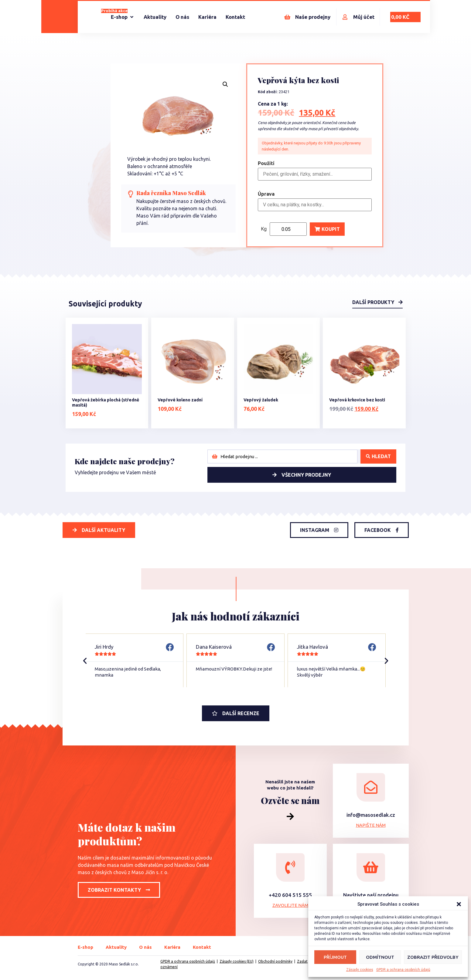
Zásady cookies (360, 970)
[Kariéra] (207, 17)
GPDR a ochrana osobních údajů (403, 970)
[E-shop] (123, 17)
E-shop (85, 947)
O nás (145, 947)
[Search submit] (378, 456)
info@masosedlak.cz (371, 815)
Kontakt (202, 947)
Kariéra (172, 947)
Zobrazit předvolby (433, 957)
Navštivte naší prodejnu (371, 895)
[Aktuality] (155, 17)
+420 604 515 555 (290, 895)
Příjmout (335, 957)
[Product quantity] (288, 229)
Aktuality (116, 947)
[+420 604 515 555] (290, 867)
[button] (459, 904)
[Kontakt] (235, 17)
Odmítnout (380, 957)
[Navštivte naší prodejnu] (371, 867)
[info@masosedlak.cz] (371, 787)
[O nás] (182, 17)
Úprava (266, 194)
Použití (266, 164)
